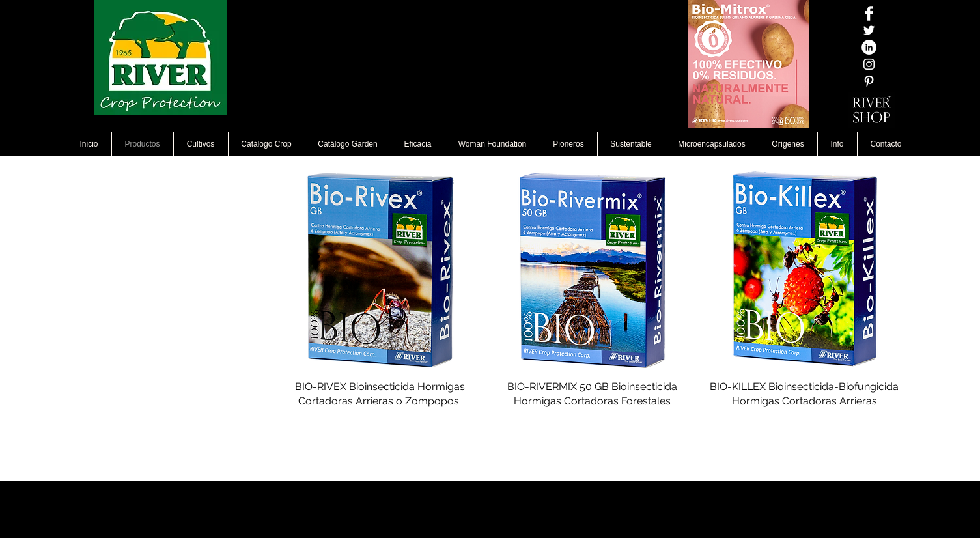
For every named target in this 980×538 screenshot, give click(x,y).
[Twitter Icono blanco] (869, 30)
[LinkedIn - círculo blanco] (869, 47)
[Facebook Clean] (869, 13)
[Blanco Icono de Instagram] (869, 64)
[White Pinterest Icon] (869, 81)
